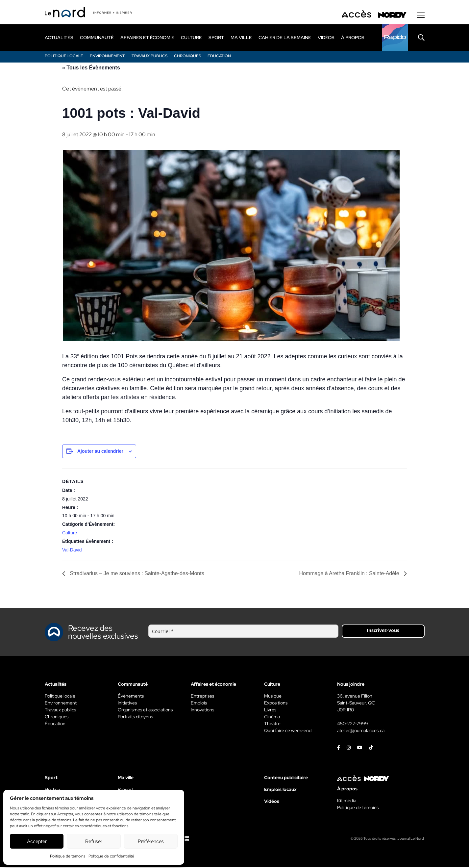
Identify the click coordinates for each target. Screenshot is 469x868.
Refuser (94, 841)
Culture (70, 534)
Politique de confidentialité (111, 856)
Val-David (72, 551)
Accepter (37, 841)
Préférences (151, 841)
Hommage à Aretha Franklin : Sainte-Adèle (350, 574)
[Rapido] (395, 38)
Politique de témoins (68, 856)
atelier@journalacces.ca (361, 731)
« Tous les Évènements (91, 69)
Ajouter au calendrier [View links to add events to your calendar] (100, 452)
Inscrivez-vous (383, 631)
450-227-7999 (353, 725)
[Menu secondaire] (421, 16)
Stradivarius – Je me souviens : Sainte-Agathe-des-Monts (136, 574)
